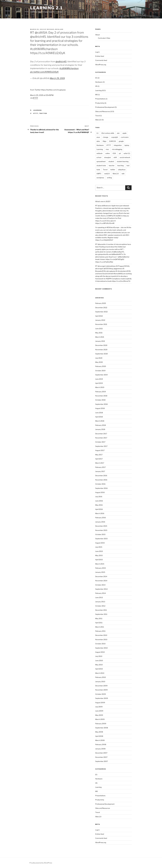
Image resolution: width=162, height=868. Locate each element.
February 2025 (101, 303)
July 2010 (99, 656)
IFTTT (35, 98)
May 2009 (99, 715)
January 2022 (100, 320)
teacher (112, 165)
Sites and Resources (103, 111)
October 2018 (100, 400)
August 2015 (100, 543)
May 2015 (99, 555)
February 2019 (101, 392)
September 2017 (101, 446)
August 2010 (100, 652)
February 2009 (101, 724)
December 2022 (101, 308)
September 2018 (101, 404)
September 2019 (101, 375)
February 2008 (101, 744)
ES (96, 78)
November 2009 (101, 690)
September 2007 (102, 761)
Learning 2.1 (46, 8)
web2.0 (107, 174)
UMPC (99, 174)
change (106, 137)
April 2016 (99, 509)
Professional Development (105, 107)
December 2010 (101, 635)
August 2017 (100, 450)
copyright (115, 137)
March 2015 (100, 564)
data (98, 141)
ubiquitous (122, 170)
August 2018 (100, 408)
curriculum (125, 137)
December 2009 (101, 686)
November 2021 (101, 324)
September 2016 (101, 488)
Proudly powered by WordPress (41, 863)
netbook (100, 153)
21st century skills (108, 133)
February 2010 (101, 677)
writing (109, 178)
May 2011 (99, 618)
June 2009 (99, 711)
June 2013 (99, 597)
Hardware (99, 82)
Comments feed (101, 60)
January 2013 (100, 602)
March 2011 (100, 627)
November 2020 (101, 350)
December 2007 (101, 753)
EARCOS (113, 141)
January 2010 (100, 682)
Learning (38, 110)
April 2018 (99, 417)
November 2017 (101, 438)
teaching (120, 165)
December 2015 (101, 526)
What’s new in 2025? (103, 201)
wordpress (100, 178)
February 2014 (101, 593)
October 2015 (100, 534)
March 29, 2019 (57, 78)
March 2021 (100, 337)
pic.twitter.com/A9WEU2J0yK (44, 72)
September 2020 (102, 354)
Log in (97, 52)
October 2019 (100, 371)
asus (98, 137)
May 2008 (99, 732)
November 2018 (101, 396)
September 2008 (102, 728)
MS (97, 95)
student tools (101, 165)
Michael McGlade (55, 29)
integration (118, 145)
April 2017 (99, 459)
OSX (114, 153)
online (108, 153)
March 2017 (100, 463)
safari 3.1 (127, 153)
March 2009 (100, 719)
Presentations (100, 99)
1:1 (97, 133)
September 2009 (102, 698)
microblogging (117, 149)
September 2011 (101, 614)
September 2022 (101, 312)
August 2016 (100, 492)
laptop (127, 145)
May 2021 (99, 333)
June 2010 (99, 660)
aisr (118, 133)
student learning (123, 161)
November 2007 (101, 757)
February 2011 (100, 631)
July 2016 (99, 497)
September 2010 (101, 648)
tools (98, 170)
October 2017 (100, 442)
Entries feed (100, 56)
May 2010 (99, 665)
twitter (43, 113)
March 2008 (100, 740)
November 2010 (101, 639)
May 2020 (99, 362)
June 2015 (99, 551)
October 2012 (100, 606)
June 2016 (99, 501)
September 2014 (101, 589)
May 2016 (99, 505)
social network (125, 157)
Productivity (100, 103)
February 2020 (101, 366)
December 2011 (101, 610)
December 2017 (101, 434)
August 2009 (100, 703)
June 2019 (99, 379)
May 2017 (99, 455)
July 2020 (99, 358)
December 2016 (101, 476)
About (97, 35)
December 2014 (101, 576)
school (99, 157)
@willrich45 (61, 62)
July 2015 (99, 547)
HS (96, 86)
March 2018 (100, 421)
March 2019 (100, 387)
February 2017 (100, 467)
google (121, 141)
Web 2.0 (98, 120)
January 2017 (100, 471)
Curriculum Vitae (104, 38)
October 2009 (101, 694)
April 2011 (99, 623)
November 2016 (101, 480)
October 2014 (100, 585)
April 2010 (99, 669)
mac (107, 149)
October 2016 (100, 484)
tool (128, 165)
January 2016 (100, 522)
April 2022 (99, 316)
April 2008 (99, 736)
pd (120, 153)
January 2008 (100, 749)
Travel (98, 116)
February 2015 (101, 568)
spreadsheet (101, 161)
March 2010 (100, 673)
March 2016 (100, 513)
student (111, 161)
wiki (123, 174)
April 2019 (99, 383)
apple (124, 133)
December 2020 (101, 345)
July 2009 (99, 707)
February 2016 (101, 518)
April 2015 (99, 560)
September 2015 (101, 539)
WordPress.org (101, 65)
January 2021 (100, 341)
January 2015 (100, 572)
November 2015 (101, 530)
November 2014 (101, 581)
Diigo (105, 141)
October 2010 (100, 644)
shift (115, 157)
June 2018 (99, 413)
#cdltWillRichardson (69, 68)
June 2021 (99, 329)
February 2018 (101, 425)
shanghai (107, 157)
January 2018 (100, 429)
